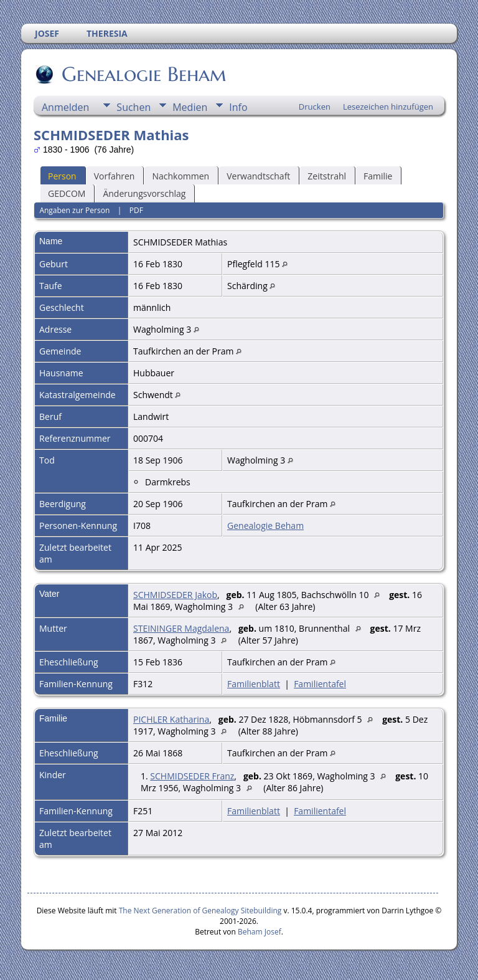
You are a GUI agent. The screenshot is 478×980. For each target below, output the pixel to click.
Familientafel (320, 684)
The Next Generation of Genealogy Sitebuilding (200, 911)
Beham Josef (260, 932)
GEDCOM (67, 193)
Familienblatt (254, 684)
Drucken (315, 107)
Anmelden (65, 107)
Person (62, 176)
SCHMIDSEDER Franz (192, 776)
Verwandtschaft (258, 176)
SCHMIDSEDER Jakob (175, 595)
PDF (136, 210)
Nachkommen (180, 176)
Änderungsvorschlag (144, 193)
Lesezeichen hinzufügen (388, 107)
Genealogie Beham (143, 74)
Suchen (134, 107)
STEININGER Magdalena (181, 628)
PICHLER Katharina (171, 719)
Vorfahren (115, 176)
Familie (378, 176)
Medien (190, 107)
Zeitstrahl (327, 176)
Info (238, 107)
